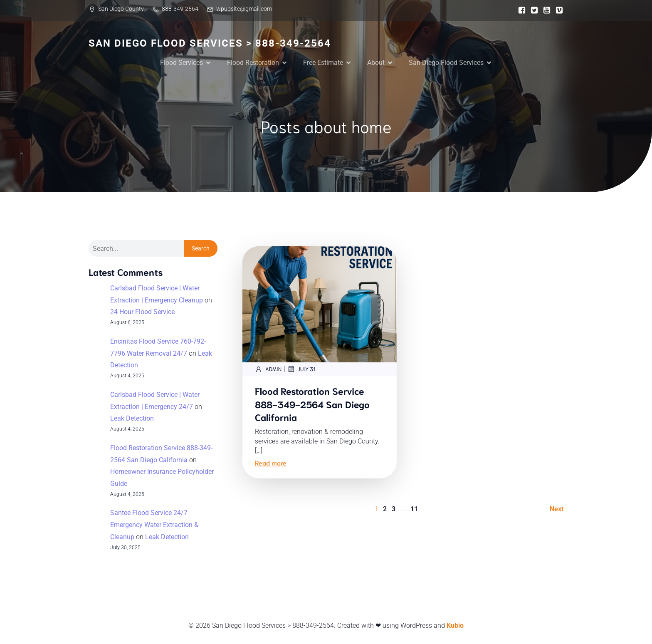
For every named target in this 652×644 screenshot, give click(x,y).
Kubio (455, 626)
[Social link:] (520, 10)
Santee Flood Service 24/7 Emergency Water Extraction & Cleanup (154, 526)
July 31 (301, 370)
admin (268, 370)
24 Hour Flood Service (142, 313)
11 (414, 510)
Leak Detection (132, 419)
